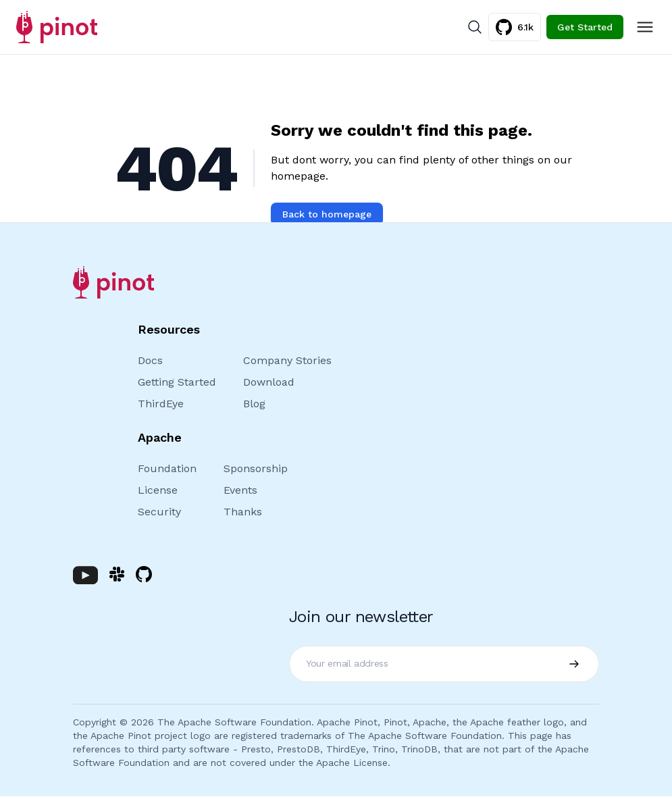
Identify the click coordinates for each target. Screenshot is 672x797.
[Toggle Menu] (645, 27)
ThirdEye (161, 404)
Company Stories (287, 360)
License (158, 490)
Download (269, 382)
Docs (150, 360)
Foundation (167, 468)
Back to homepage (327, 214)
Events (240, 490)
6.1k (515, 27)
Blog (254, 404)
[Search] (475, 27)
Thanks (243, 512)
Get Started (585, 27)
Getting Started (177, 382)
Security (159, 512)
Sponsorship (256, 468)
